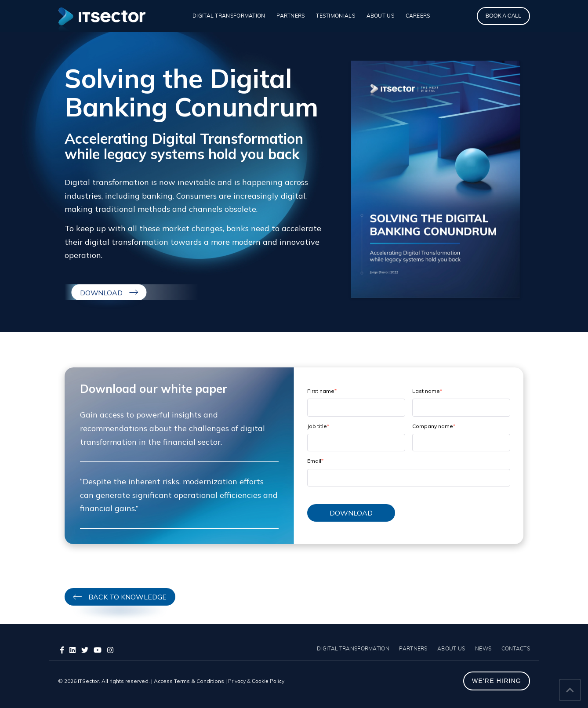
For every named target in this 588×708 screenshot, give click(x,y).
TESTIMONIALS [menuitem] (336, 16)
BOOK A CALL (503, 16)
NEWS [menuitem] (483, 649)
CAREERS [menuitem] (418, 16)
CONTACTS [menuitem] (516, 649)
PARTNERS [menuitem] (290, 16)
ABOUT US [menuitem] (380, 16)
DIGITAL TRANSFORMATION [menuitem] (229, 16)
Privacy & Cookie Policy (256, 681)
